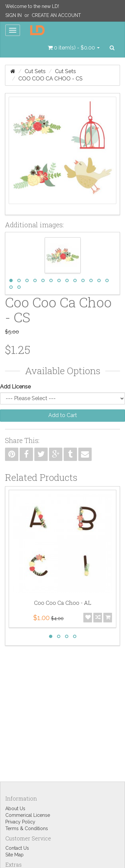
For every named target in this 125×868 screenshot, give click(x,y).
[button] (74, 48)
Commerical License (28, 815)
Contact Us (17, 848)
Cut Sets (35, 71)
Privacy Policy (20, 822)
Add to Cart (63, 415)
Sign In (13, 15)
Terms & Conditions (27, 828)
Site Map (14, 855)
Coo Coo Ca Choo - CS (50, 79)
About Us (15, 809)
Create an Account (56, 15)
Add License (15, 387)
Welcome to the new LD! (32, 6)
